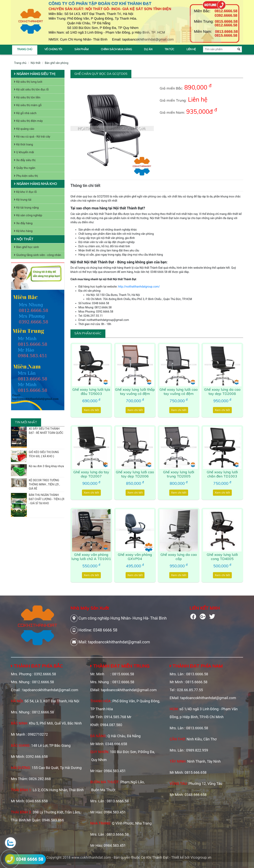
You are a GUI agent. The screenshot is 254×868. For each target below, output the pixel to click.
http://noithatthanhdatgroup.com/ (139, 287)
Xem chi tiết (91, 410)
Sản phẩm (81, 49)
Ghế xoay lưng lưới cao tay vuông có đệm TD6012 (179, 394)
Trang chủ (25, 49)
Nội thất (36, 63)
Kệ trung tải (23, 200)
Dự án (148, 49)
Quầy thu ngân (25, 168)
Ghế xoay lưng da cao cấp (179, 557)
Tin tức (169, 49)
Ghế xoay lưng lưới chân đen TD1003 (222, 474)
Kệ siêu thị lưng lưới (28, 82)
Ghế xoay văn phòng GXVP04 (135, 557)
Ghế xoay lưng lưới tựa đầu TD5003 (91, 392)
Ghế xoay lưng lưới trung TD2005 (179, 474)
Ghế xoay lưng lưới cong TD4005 (222, 557)
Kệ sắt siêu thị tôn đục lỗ (31, 89)
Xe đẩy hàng (23, 223)
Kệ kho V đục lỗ (25, 192)
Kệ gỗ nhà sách (25, 113)
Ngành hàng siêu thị (35, 74)
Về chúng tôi (53, 49)
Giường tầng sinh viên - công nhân (38, 255)
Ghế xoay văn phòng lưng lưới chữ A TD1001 (91, 557)
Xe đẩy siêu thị (25, 160)
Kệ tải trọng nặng (26, 208)
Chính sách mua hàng (116, 49)
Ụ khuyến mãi (24, 152)
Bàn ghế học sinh (26, 247)
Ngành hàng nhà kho (35, 184)
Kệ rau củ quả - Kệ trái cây (32, 137)
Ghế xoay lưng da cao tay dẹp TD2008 (222, 392)
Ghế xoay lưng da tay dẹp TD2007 (91, 474)
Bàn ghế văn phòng (57, 63)
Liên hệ (191, 49)
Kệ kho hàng (23, 231)
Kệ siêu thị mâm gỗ (28, 105)
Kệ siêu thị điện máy (28, 121)
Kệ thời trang (23, 144)
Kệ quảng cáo (24, 129)
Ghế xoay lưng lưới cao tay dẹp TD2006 (135, 474)
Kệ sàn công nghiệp (28, 215)
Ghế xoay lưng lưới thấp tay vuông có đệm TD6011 (135, 394)
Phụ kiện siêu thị (26, 176)
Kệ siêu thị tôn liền (27, 97)
